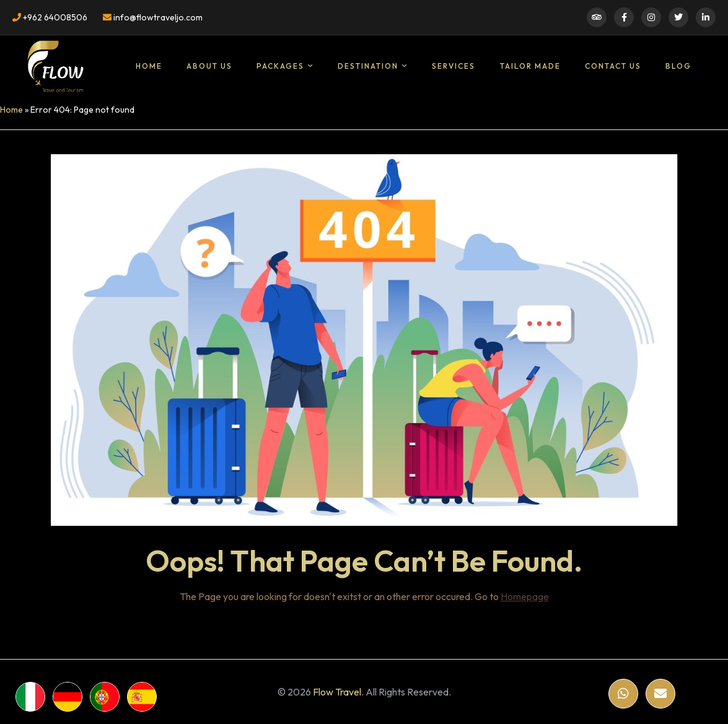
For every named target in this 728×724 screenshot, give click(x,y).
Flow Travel (337, 692)
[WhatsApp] (623, 694)
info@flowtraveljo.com (153, 17)
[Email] (660, 694)
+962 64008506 (50, 17)
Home (11, 110)
